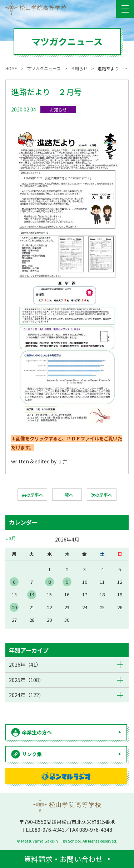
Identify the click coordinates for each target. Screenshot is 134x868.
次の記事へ (101, 495)
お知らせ (58, 109)
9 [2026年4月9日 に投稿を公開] (67, 582)
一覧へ (67, 495)
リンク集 (32, 754)
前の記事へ (33, 495)
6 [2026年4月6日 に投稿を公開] (14, 582)
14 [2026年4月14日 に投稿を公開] (32, 594)
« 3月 (11, 538)
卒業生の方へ (37, 732)
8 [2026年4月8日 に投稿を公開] (49, 582)
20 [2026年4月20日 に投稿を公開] (14, 607)
